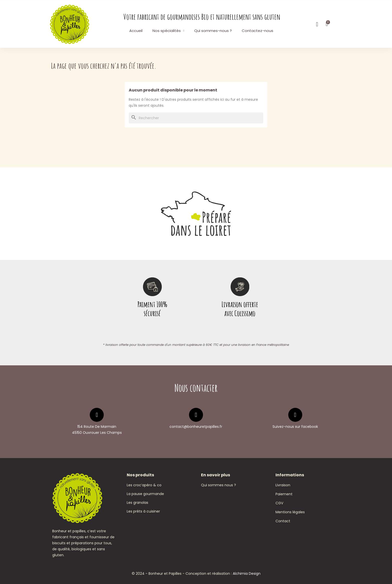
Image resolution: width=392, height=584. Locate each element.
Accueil (136, 31)
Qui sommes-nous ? (213, 31)
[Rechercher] (196, 118)
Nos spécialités (168, 31)
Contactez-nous (257, 31)
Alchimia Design (247, 574)
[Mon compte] (317, 24)
